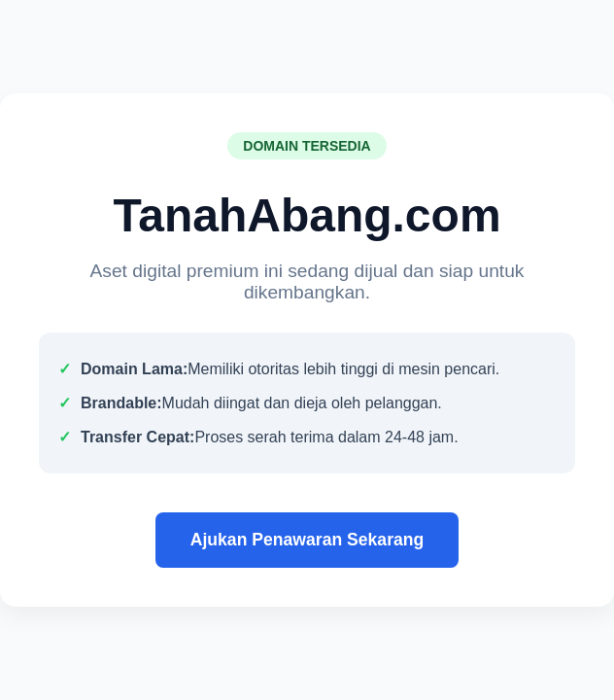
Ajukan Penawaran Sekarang (307, 540)
